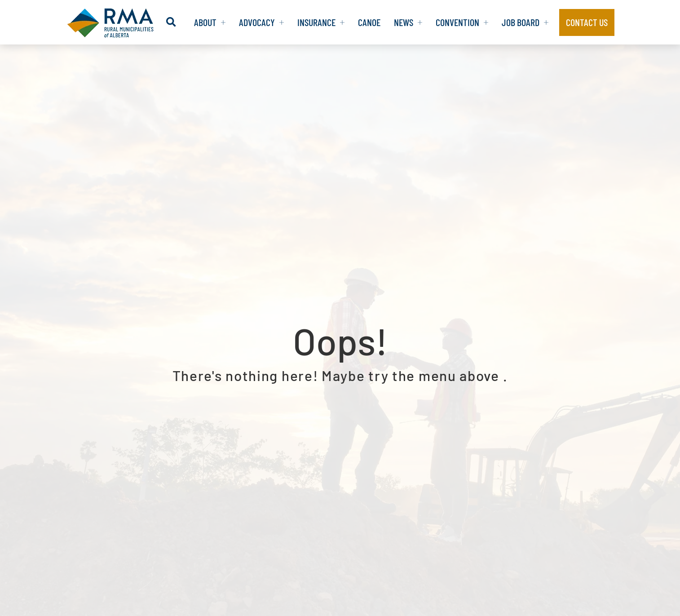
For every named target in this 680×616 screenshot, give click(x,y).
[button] (171, 22)
